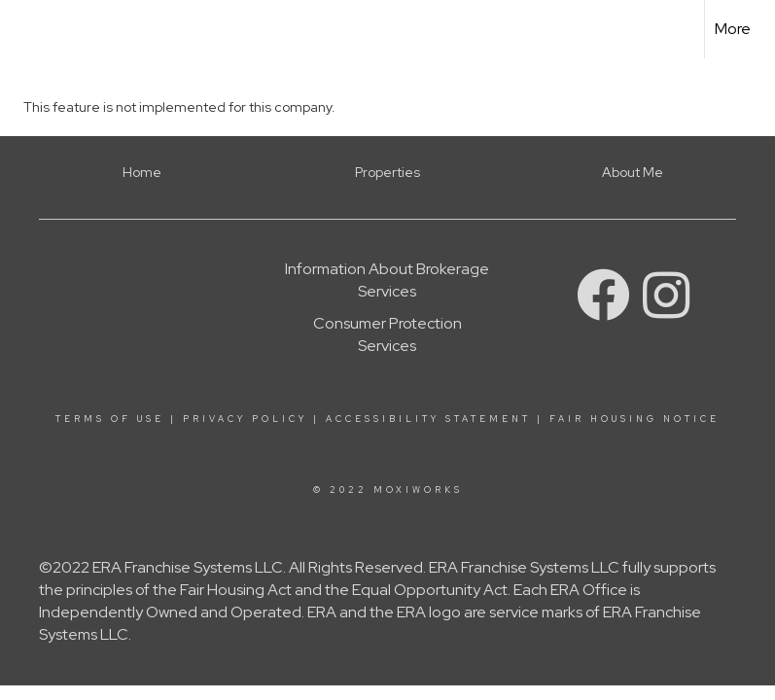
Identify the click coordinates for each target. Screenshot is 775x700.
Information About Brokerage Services (387, 280)
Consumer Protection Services (387, 334)
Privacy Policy (245, 419)
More (733, 29)
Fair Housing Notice (634, 419)
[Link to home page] (25, 29)
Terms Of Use (110, 419)
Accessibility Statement (428, 419)
